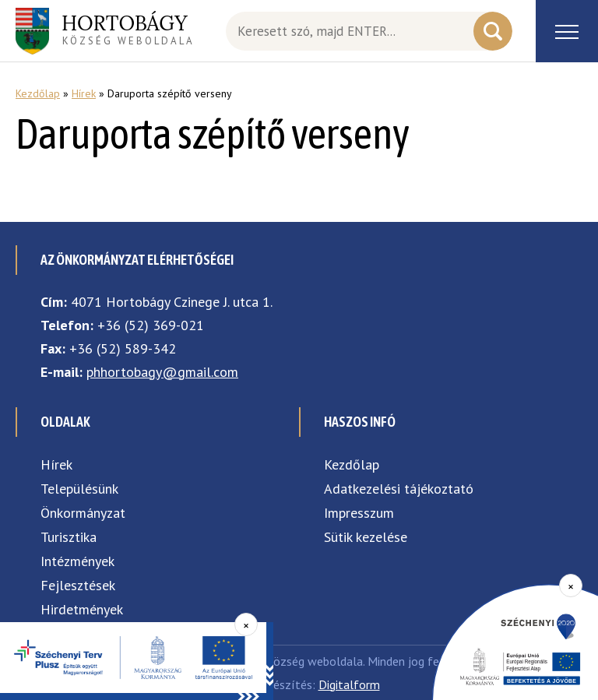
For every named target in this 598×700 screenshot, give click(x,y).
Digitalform (349, 684)
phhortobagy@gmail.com (162, 372)
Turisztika (69, 537)
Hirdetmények (82, 609)
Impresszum (359, 513)
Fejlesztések (78, 585)
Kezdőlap (38, 93)
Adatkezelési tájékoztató (399, 489)
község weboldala (128, 29)
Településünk (79, 489)
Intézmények (77, 561)
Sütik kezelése (366, 537)
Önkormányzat (83, 513)
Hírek (84, 93)
